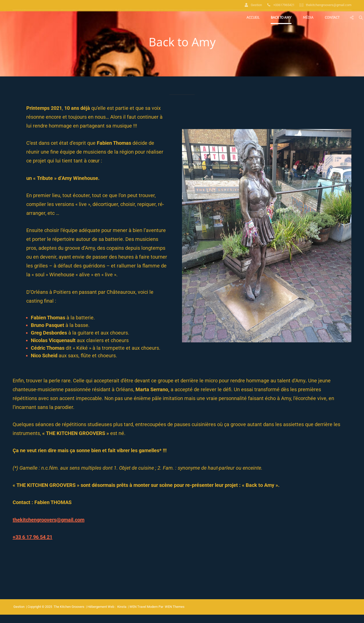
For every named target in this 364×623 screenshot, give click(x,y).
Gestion (253, 5)
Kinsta (122, 607)
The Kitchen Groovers (69, 607)
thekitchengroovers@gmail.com (325, 5)
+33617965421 (281, 5)
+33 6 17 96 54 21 (32, 537)
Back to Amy (281, 18)
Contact (332, 18)
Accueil (253, 18)
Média (308, 18)
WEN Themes (175, 607)
